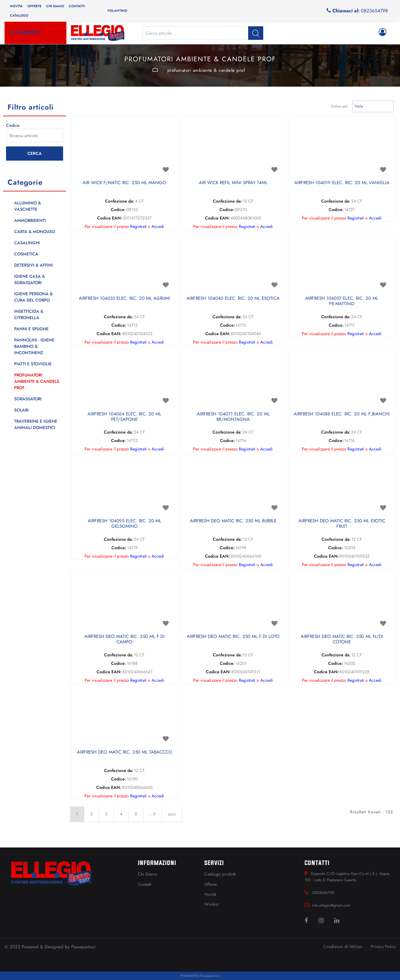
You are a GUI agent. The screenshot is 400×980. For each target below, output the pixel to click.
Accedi (158, 226)
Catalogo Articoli (155, 70)
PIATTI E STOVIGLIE (33, 364)
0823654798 (374, 11)
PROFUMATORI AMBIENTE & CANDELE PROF (206, 70)
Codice (13, 125)
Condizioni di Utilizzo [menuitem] (343, 946)
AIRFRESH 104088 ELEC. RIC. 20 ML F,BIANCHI (342, 414)
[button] (256, 33)
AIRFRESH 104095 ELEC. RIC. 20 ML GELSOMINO (125, 524)
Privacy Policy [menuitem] (383, 946)
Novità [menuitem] (16, 6)
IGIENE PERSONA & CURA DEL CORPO (34, 297)
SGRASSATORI (28, 399)
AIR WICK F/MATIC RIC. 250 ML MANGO (124, 183)
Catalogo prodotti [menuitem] (220, 874)
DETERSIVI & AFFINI (34, 265)
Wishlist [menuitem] (211, 904)
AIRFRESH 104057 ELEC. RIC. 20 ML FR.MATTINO (342, 301)
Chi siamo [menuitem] (55, 6)
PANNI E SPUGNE (31, 329)
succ (172, 814)
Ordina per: (340, 106)
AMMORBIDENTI (30, 220)
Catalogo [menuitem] (19, 15)
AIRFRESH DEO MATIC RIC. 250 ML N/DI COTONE (342, 639)
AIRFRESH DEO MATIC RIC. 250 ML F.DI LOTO (233, 637)
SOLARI (21, 410)
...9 (152, 814)
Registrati (138, 226)
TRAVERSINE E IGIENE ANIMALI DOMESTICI (36, 424)
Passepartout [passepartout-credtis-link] (210, 976)
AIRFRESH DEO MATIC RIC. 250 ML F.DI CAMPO (125, 639)
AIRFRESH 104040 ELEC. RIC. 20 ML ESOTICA (233, 299)
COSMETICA (26, 254)
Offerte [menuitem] (34, 6)
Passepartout (83, 947)
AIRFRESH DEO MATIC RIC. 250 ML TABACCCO (125, 752)
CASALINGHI (27, 243)
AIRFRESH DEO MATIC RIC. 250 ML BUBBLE (233, 521)
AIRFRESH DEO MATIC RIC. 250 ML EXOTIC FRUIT (342, 524)
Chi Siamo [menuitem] (147, 874)
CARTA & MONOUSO (35, 232)
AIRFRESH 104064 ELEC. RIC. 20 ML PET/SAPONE (124, 417)
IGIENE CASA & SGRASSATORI (30, 279)
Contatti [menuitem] (77, 6)
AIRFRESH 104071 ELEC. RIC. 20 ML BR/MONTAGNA (233, 417)
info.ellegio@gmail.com (331, 905)
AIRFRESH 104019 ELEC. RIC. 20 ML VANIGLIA (342, 183)
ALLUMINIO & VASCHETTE (28, 206)
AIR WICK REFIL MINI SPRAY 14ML (233, 183)
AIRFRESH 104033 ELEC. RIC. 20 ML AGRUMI (124, 299)
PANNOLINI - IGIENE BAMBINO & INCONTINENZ (34, 346)
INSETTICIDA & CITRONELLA (29, 314)
